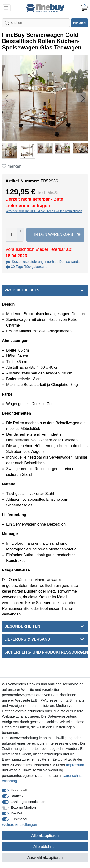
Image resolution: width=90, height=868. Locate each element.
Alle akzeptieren (45, 836)
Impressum (75, 765)
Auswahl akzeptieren (45, 858)
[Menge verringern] (21, 238)
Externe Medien (23, 807)
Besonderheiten (22, 626)
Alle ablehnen (45, 847)
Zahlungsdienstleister (28, 802)
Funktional (19, 819)
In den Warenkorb (57, 235)
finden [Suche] (79, 23)
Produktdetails (22, 290)
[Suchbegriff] (36, 23)
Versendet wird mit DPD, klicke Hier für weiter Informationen (44, 211)
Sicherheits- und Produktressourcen (46, 652)
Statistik (17, 796)
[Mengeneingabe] (11, 235)
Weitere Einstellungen (19, 825)
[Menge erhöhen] (21, 231)
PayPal (16, 813)
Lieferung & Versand (27, 639)
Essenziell (19, 790)
